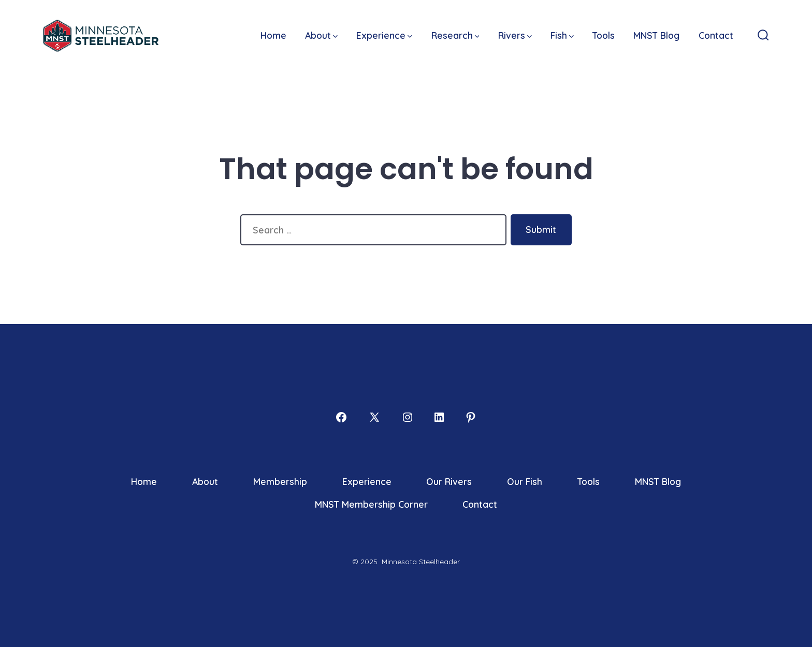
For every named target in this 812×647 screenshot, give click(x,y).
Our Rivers (449, 481)
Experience (384, 35)
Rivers (515, 35)
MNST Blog (656, 35)
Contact (716, 35)
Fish (562, 35)
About (321, 35)
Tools (604, 35)
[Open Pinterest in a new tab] (471, 417)
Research (455, 35)
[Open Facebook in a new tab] (341, 417)
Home (273, 35)
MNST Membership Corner (371, 504)
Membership (280, 481)
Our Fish (525, 481)
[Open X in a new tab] (374, 417)
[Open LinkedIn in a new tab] (439, 417)
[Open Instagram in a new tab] (408, 417)
